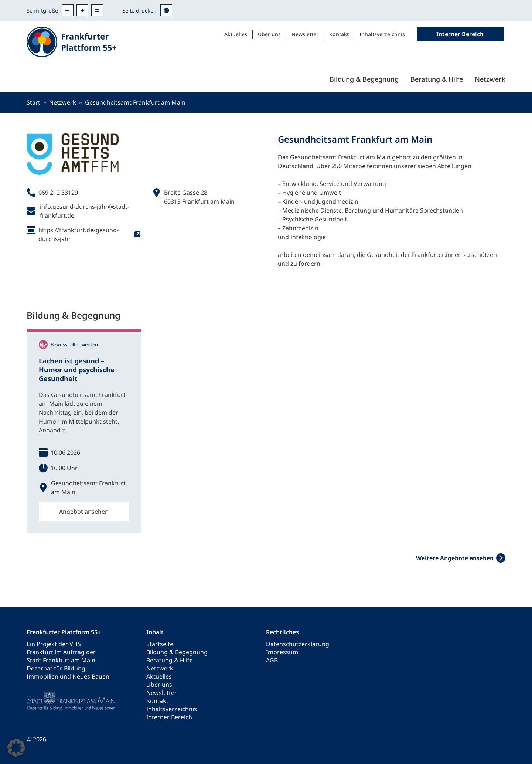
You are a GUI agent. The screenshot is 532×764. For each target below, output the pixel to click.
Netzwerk (490, 79)
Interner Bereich (169, 717)
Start (33, 102)
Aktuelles (236, 34)
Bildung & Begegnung (364, 79)
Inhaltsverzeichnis (382, 34)
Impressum (282, 652)
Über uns (269, 34)
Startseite (160, 644)
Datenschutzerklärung (298, 644)
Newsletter (305, 34)
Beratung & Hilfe (437, 79)
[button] (16, 748)
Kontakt (339, 34)
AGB (272, 660)
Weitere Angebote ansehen (455, 558)
